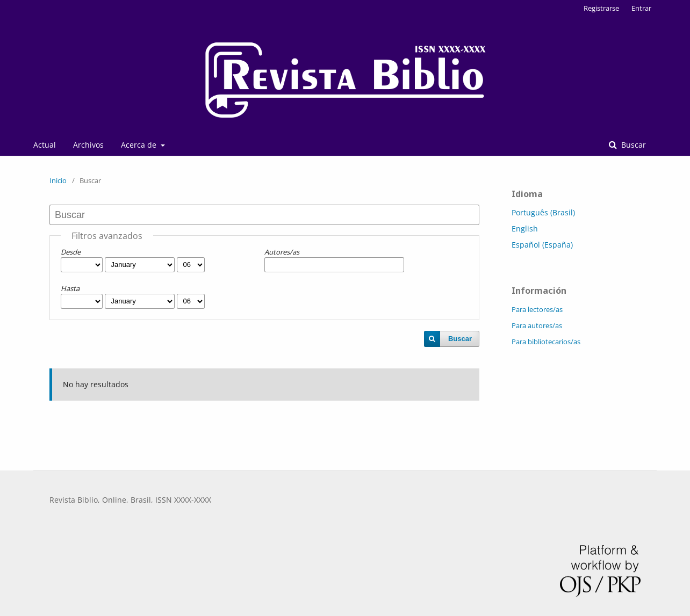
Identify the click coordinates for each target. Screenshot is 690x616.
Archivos (88, 145)
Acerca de (140, 145)
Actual (45, 145)
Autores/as (282, 252)
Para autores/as (537, 325)
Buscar (632, 145)
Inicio (58, 180)
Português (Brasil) (543, 212)
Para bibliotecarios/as (546, 342)
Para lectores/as (537, 309)
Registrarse (601, 8)
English (525, 229)
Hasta (70, 288)
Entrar (641, 8)
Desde (71, 252)
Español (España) (542, 245)
